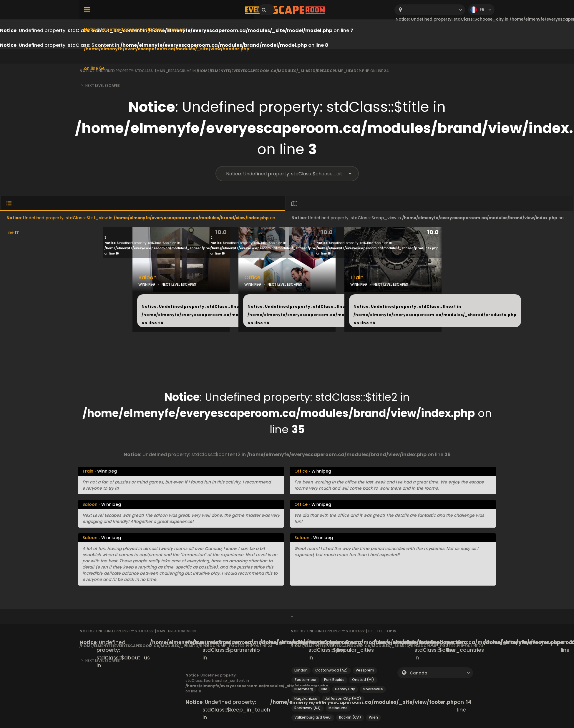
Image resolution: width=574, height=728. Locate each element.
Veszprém (365, 670)
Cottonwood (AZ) (332, 670)
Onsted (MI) (363, 680)
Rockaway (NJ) (308, 708)
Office (252, 277)
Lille (324, 689)
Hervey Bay (345, 689)
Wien (373, 717)
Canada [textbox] (419, 673)
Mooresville (373, 689)
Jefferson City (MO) (343, 698)
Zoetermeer (305, 680)
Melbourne (338, 708)
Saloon (147, 277)
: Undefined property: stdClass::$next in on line (223, 315)
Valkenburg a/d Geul (313, 717)
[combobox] (430, 10)
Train (357, 277)
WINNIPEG (147, 284)
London (301, 670)
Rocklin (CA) (350, 717)
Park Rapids (334, 680)
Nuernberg (304, 689)
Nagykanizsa (306, 698)
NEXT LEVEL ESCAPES (179, 284)
